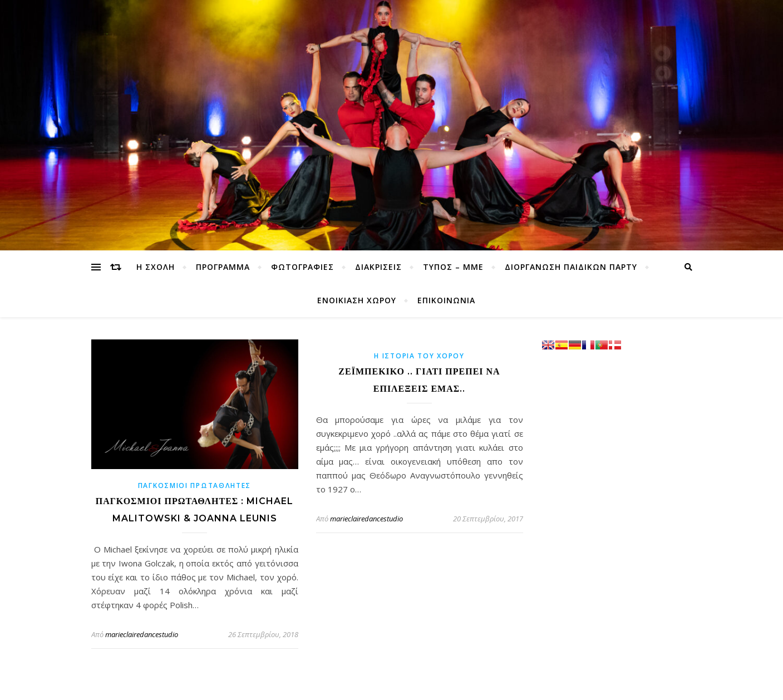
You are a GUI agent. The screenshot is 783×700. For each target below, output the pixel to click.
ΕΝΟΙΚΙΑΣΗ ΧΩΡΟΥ (357, 300)
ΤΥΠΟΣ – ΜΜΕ (453, 267)
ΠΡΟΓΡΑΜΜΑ (223, 267)
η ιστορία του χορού (419, 356)
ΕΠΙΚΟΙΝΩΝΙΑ (446, 300)
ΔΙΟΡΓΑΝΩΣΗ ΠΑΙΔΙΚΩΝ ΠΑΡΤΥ (571, 267)
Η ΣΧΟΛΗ (156, 267)
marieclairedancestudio (142, 634)
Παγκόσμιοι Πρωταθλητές (194, 485)
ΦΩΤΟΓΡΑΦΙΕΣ (302, 267)
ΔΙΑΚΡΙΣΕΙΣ (378, 267)
